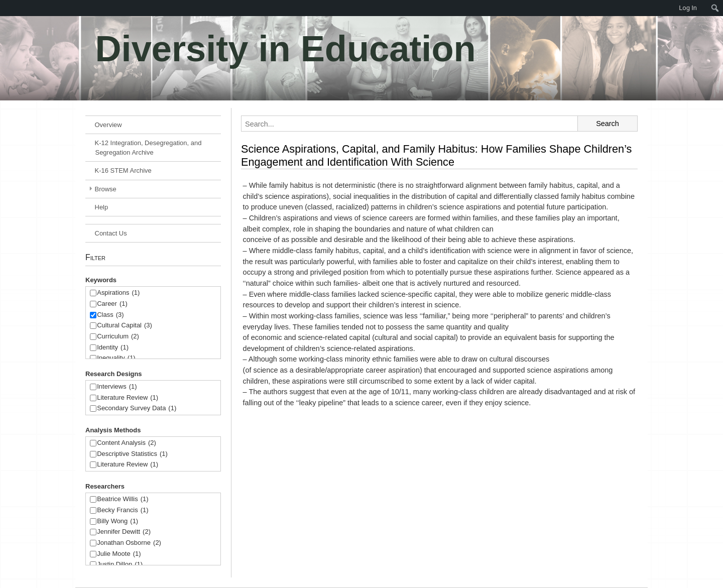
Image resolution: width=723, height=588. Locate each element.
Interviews (117, 387)
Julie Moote (119, 554)
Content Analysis (127, 443)
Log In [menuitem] (688, 8)
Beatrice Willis (123, 499)
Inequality (116, 358)
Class (110, 315)
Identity (113, 348)
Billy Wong (117, 521)
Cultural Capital (125, 326)
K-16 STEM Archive (123, 170)
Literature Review (128, 398)
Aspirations (118, 293)
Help (102, 207)
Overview (108, 125)
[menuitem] (5, 8)
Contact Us (111, 233)
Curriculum (118, 337)
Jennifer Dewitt (124, 532)
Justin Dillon (120, 565)
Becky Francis (123, 510)
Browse (106, 189)
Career (112, 304)
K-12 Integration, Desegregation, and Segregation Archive (148, 148)
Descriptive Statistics (132, 454)
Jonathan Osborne (129, 543)
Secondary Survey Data (137, 408)
